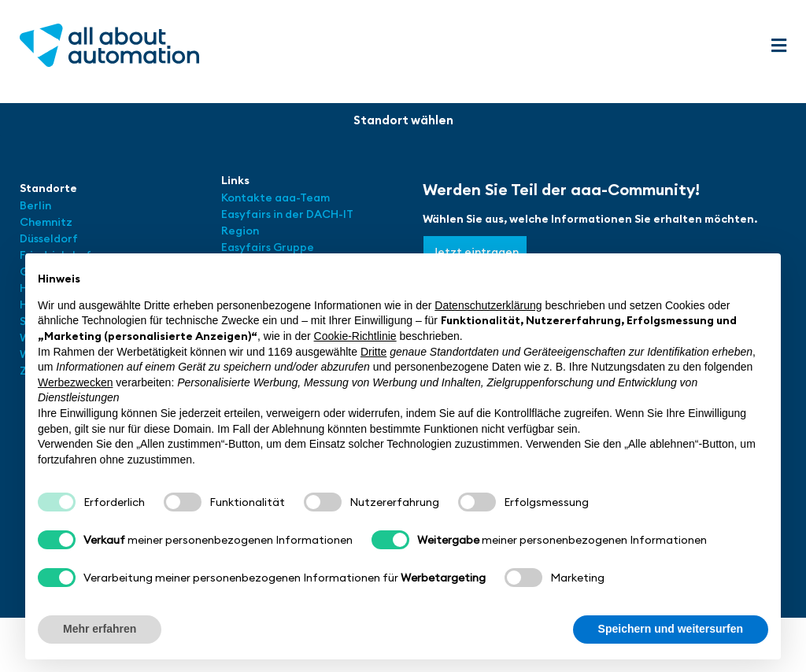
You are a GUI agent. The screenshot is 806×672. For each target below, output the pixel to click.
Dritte (373, 352)
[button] (778, 46)
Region (240, 231)
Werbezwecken (75, 382)
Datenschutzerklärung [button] (488, 305)
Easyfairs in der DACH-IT (287, 214)
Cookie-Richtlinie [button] (355, 336)
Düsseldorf (50, 238)
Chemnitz (46, 222)
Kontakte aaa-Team (275, 198)
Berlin (35, 205)
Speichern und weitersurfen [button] (671, 629)
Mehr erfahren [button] (100, 629)
